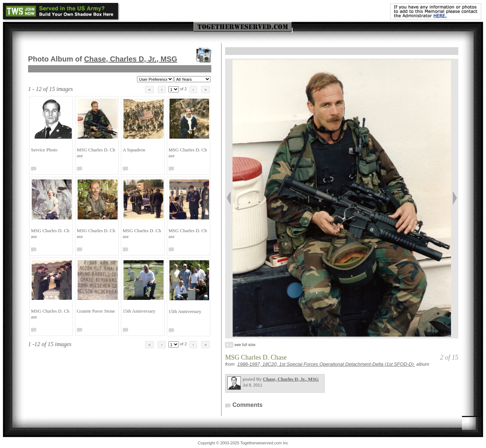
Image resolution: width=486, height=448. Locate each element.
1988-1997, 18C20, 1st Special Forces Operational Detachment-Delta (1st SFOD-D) (326, 364)
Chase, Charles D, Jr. (131, 59)
